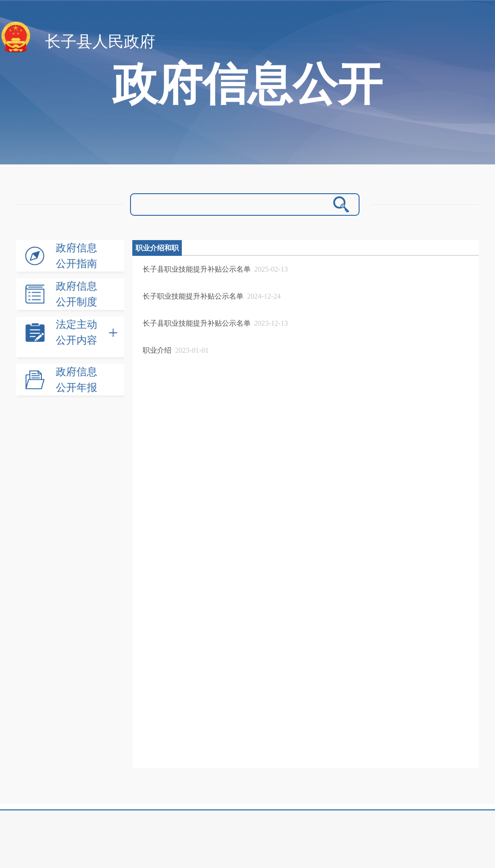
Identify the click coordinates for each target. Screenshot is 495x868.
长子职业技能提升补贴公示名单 (193, 296)
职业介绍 (157, 350)
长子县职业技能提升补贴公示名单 (197, 269)
